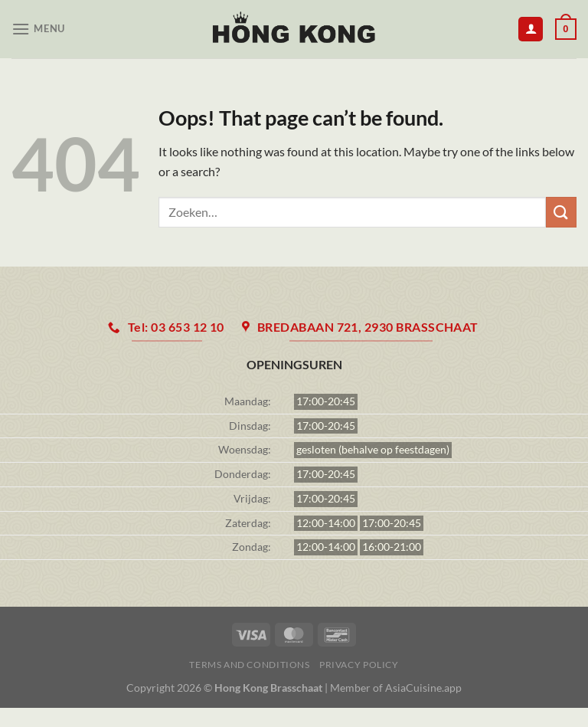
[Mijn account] (531, 29)
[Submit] (561, 212)
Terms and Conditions (249, 665)
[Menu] (38, 29)
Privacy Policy (359, 665)
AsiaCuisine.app (423, 688)
